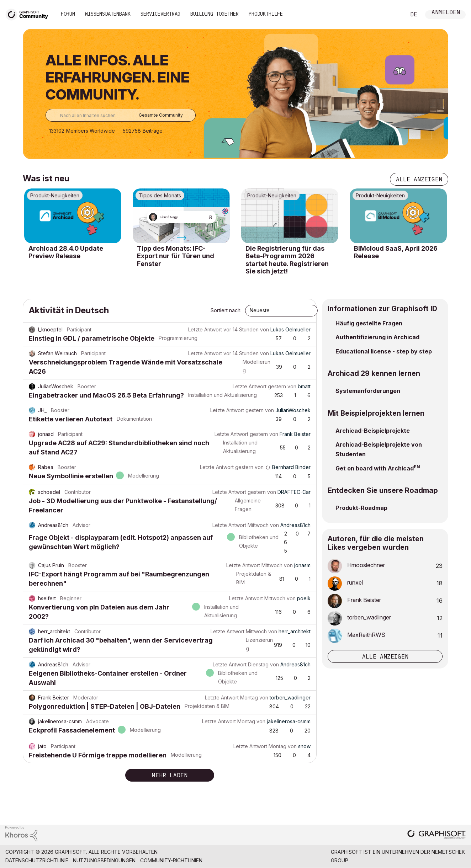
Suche (392, 15)
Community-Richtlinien (171, 860)
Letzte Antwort (205, 329)
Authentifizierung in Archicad (377, 337)
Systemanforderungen (368, 391)
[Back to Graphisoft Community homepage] (29, 14)
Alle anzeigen (419, 179)
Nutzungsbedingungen (104, 860)
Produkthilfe (266, 14)
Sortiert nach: (226, 310)
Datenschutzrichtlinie (37, 860)
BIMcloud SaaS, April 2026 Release (396, 252)
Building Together (215, 14)
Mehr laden (170, 775)
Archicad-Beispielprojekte (373, 431)
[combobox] (121, 115)
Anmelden (446, 13)
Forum (68, 14)
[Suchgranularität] (163, 115)
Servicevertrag (160, 14)
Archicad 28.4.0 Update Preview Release (66, 252)
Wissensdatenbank (108, 14)
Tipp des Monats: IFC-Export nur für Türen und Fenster (176, 256)
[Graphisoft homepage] (436, 835)
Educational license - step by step (384, 351)
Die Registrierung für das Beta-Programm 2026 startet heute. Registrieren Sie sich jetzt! (287, 260)
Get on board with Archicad (375, 468)
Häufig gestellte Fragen (369, 323)
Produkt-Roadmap (361, 508)
